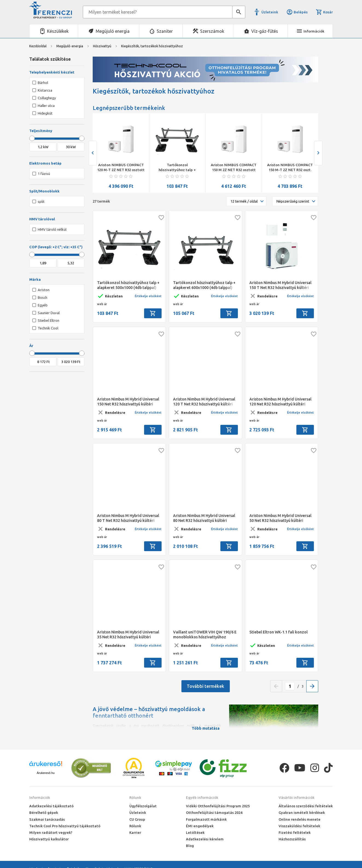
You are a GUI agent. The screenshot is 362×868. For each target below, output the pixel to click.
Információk (40, 797)
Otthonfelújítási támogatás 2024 (214, 813)
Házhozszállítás (292, 839)
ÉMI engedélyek (200, 826)
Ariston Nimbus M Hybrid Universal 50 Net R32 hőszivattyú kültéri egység (280, 518)
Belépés (297, 12)
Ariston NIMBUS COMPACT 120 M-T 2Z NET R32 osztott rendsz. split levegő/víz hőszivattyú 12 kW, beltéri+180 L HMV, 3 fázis (177, 168)
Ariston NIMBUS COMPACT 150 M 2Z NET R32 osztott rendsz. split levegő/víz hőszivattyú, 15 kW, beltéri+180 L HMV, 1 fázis (290, 168)
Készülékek (58, 31)
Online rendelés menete (300, 819)
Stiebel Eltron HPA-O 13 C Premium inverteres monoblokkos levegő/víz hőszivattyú (121, 168)
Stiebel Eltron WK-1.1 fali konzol (278, 632)
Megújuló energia (113, 31)
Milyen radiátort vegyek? (51, 832)
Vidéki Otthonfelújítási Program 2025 (218, 806)
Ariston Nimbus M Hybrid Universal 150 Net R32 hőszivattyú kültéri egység (128, 402)
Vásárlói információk (297, 797)
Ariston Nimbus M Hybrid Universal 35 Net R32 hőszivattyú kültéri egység (128, 635)
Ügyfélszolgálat (143, 806)
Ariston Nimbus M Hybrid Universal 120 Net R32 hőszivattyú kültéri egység (280, 402)
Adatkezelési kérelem (205, 839)
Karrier (135, 832)
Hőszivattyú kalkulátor (49, 839)
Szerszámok (212, 31)
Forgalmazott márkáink (206, 819)
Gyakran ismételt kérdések (302, 813)
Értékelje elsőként (148, 296)
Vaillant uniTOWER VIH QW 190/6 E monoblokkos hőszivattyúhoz (205, 635)
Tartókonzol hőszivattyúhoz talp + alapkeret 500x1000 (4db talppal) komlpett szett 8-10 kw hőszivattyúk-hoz (234, 168)
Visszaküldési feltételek (299, 826)
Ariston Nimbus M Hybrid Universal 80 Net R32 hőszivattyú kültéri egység (204, 518)
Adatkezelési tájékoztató (51, 806)
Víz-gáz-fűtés (265, 31)
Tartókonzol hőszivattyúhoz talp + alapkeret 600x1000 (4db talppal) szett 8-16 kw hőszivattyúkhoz (204, 285)
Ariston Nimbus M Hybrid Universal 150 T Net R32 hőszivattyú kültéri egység (280, 285)
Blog (190, 846)
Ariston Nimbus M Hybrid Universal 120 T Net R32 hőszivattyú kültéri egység (204, 402)
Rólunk (135, 797)
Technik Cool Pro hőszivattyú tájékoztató (65, 826)
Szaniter (165, 31)
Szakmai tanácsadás (47, 819)
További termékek (205, 686)
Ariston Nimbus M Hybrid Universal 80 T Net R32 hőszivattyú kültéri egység (128, 518)
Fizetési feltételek (295, 832)
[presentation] (93, 153)
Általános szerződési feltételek (306, 806)
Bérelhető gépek (44, 813)
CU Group (137, 819)
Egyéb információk (202, 797)
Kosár (324, 12)
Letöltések (195, 832)
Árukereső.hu (46, 773)
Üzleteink (270, 12)
